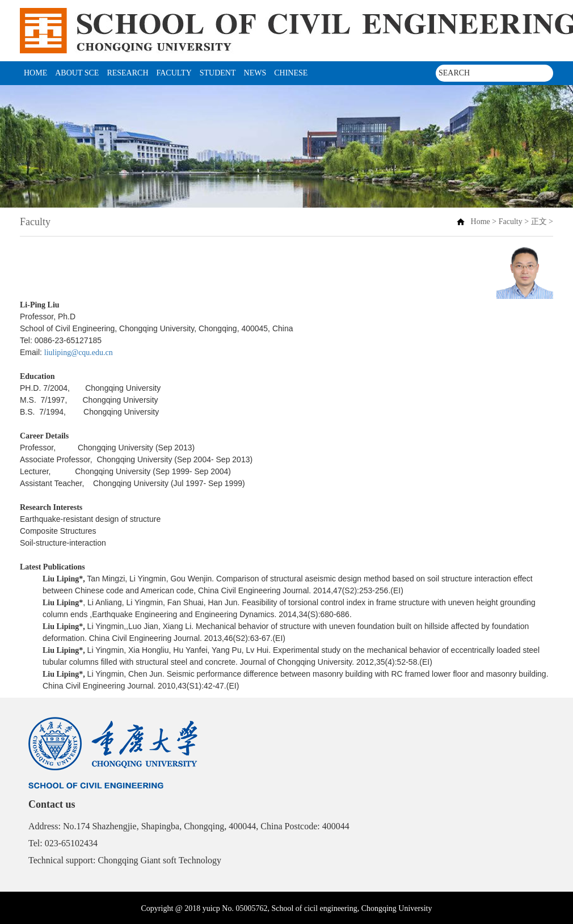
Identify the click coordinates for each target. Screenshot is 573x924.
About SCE (77, 73)
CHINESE (291, 73)
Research (127, 73)
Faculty (174, 73)
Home (35, 73)
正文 (539, 221)
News (255, 73)
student (218, 73)
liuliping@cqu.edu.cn (79, 353)
